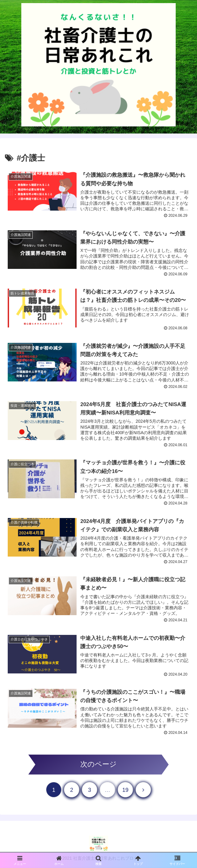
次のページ (98, 765)
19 (125, 791)
